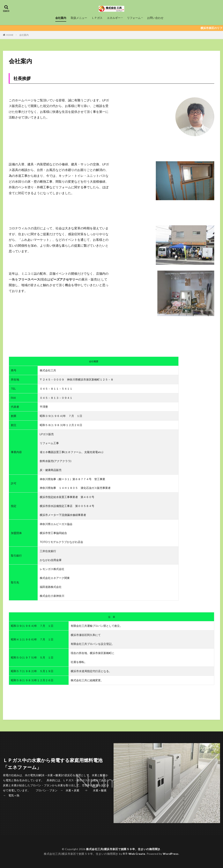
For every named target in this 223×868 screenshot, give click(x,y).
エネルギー (114, 18)
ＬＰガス (97, 18)
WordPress (171, 854)
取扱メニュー (79, 18)
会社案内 (61, 18)
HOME (10, 35)
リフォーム (134, 18)
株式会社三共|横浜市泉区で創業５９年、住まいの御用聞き (123, 849)
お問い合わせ (155, 18)
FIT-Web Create (134, 854)
